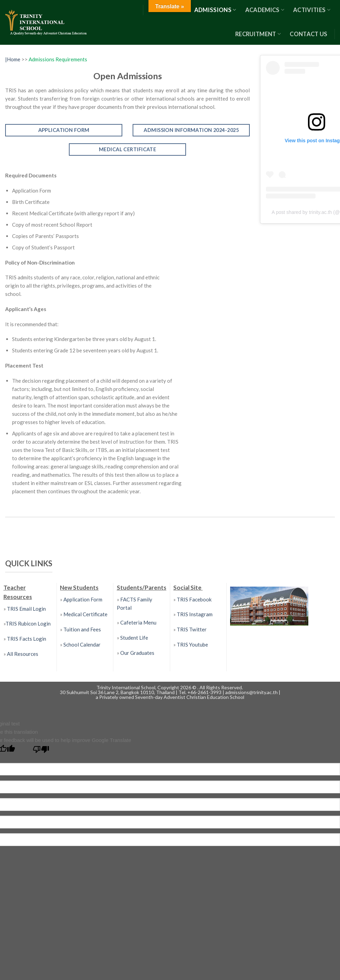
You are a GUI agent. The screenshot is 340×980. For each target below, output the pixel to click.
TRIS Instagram (195, 614)
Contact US (308, 34)
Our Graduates (137, 653)
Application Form (83, 599)
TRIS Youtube (192, 644)
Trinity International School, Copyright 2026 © (147, 687)
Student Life (134, 638)
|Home (13, 59)
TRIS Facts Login (26, 639)
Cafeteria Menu (138, 622)
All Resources (23, 654)
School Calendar (82, 644)
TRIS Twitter (192, 629)
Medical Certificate (85, 614)
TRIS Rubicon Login (28, 623)
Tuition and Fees (82, 629)
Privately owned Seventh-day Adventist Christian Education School (172, 697)
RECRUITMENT (258, 34)
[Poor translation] (41, 751)
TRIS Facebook (194, 599)
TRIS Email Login (26, 609)
